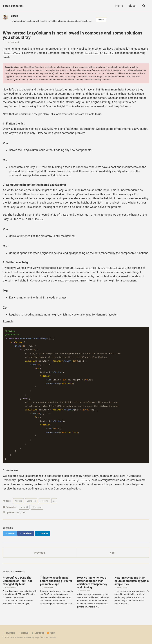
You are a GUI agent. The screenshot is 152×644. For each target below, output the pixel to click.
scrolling (44, 500)
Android (18, 500)
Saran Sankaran (13, 6)
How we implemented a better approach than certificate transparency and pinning (92, 582)
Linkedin (38, 632)
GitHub (23, 632)
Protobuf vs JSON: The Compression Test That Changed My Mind (17, 580)
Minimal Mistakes (49, 637)
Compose (31, 500)
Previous (39, 552)
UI (54, 500)
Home (119, 6)
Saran (14, 16)
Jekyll (37, 637)
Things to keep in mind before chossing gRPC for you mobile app (56, 580)
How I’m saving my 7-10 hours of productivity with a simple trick (132, 580)
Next (112, 552)
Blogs (132, 6)
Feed (51, 632)
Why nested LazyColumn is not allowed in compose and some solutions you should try (73, 35)
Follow (101, 20)
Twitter (9, 632)
